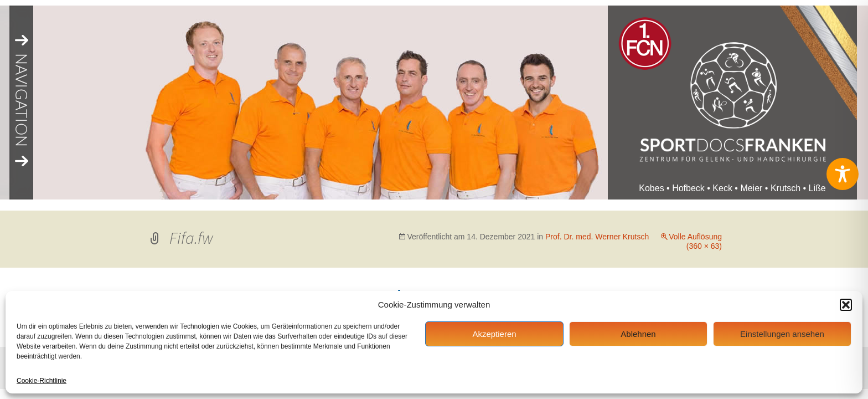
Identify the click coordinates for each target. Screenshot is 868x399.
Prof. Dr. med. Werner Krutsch (597, 237)
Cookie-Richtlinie (42, 381)
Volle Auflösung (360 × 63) (695, 241)
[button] (846, 305)
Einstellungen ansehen (782, 334)
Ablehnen (638, 334)
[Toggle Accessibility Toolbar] (843, 174)
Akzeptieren (494, 334)
